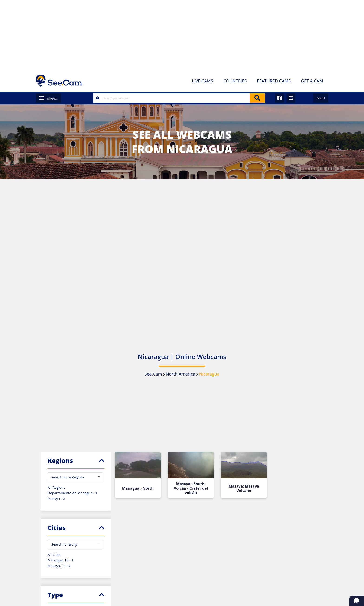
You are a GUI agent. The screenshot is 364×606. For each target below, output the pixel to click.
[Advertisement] (182, 35)
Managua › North (138, 488)
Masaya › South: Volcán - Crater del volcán (191, 488)
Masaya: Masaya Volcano (244, 488)
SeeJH (321, 98)
